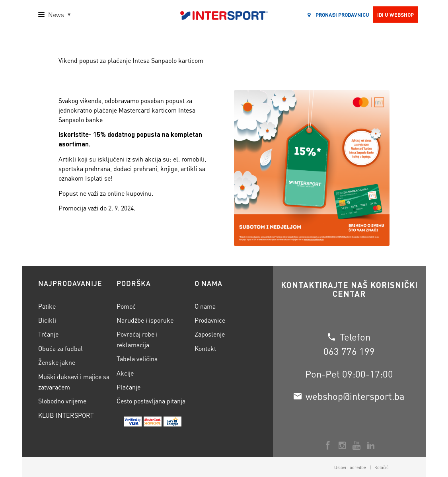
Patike (47, 306)
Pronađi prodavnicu (338, 15)
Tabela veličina (137, 359)
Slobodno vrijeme (62, 401)
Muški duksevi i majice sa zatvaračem (74, 382)
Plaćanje (129, 387)
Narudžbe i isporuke (145, 320)
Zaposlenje (210, 334)
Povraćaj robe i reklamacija (137, 339)
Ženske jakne (57, 362)
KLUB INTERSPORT (66, 415)
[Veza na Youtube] (356, 446)
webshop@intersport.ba (355, 396)
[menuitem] (350, 467)
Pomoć (126, 306)
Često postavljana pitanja (151, 401)
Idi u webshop (395, 15)
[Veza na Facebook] (328, 446)
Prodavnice (210, 320)
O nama (205, 306)
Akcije (125, 373)
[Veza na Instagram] (342, 446)
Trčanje (48, 334)
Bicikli (47, 320)
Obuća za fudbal (60, 348)
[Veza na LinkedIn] (371, 446)
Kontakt (205, 348)
